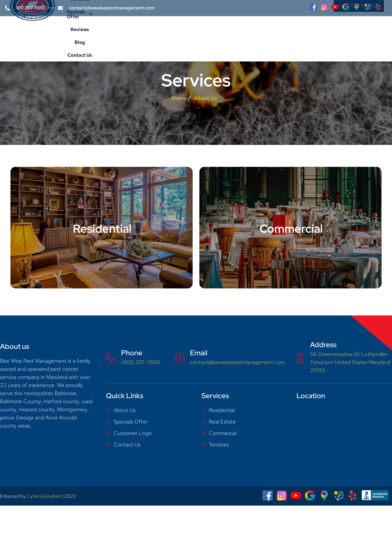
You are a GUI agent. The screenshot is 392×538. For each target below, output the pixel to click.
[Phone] (111, 358)
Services (148, 32)
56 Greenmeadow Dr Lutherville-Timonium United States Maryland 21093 (350, 362)
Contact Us (290, 32)
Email (199, 353)
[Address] (300, 358)
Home (91, 32)
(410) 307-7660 (141, 362)
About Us (116, 32)
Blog (267, 32)
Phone (132, 353)
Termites (177, 32)
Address (323, 345)
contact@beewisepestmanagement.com (237, 362)
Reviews (248, 32)
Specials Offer (213, 32)
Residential (102, 228)
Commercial (291, 228)
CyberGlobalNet (44, 496)
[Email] (180, 358)
